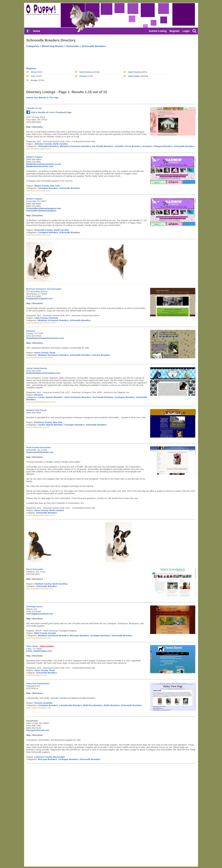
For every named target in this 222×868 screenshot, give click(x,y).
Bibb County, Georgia (45, 633)
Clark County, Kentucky (46, 318)
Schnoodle (73, 46)
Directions (38, 127)
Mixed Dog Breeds (53, 46)
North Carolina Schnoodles (39, 447)
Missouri (39, 395)
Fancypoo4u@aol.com (38, 730)
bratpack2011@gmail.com (40, 298)
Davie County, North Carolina (49, 510)
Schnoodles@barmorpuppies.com (44, 208)
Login (186, 31)
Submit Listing (158, 31)
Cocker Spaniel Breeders (50, 397)
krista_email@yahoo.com (39, 651)
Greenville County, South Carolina (51, 230)
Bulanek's (31, 331)
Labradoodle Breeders (71, 705)
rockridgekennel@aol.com (40, 614)
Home (37, 31)
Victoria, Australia (43, 703)
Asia (33, 76)
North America (86, 72)
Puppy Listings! (47, 646)
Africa (34, 72)
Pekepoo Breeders (163, 146)
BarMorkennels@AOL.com (40, 166)
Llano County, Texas (44, 670)
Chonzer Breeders (101, 355)
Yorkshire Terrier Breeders (128, 146)
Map (29, 127)
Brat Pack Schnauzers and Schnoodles (44, 289)
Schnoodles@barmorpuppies (41, 211)
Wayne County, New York (47, 186)
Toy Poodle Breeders (103, 146)
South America (135, 72)
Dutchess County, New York (48, 422)
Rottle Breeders (112, 705)
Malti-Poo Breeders (93, 705)
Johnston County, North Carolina (51, 144)
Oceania (83, 76)
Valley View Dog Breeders (38, 683)
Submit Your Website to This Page (42, 98)
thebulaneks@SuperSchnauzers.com (45, 338)
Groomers (147, 146)
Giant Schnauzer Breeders (78, 397)
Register (175, 31)
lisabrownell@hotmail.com (40, 452)
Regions (31, 68)
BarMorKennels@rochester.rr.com (44, 164)
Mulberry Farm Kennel (36, 410)
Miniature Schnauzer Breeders (75, 146)
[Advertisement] (89, 55)
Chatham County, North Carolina (51, 584)
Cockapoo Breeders (48, 188)
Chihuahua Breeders (48, 146)
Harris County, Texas (45, 353)
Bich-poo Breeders (79, 635)
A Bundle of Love (34, 108)
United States (134, 76)
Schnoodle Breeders (94, 46)
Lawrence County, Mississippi (49, 757)
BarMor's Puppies (34, 157)
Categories (33, 46)
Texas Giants (32, 646)
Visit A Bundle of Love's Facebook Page (49, 112)
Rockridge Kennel (34, 607)
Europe (34, 80)
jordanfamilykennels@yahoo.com (43, 373)
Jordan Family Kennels (37, 368)
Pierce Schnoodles (35, 569)
